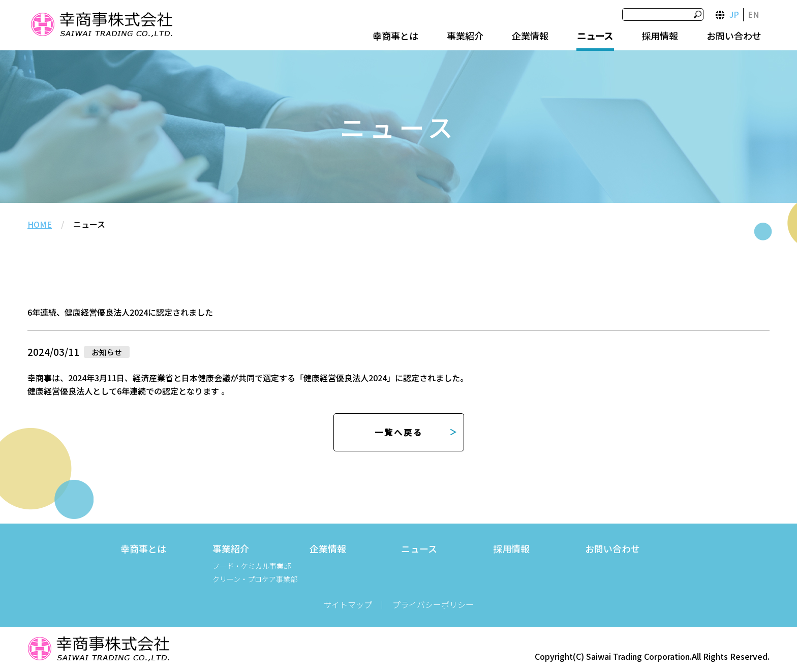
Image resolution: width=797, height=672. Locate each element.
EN (753, 14)
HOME (40, 224)
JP (734, 14)
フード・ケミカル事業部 (252, 566)
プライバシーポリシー (433, 604)
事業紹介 (465, 36)
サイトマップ (348, 604)
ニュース (595, 36)
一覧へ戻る (399, 432)
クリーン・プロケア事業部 (255, 579)
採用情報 (660, 36)
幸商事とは (395, 36)
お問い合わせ (734, 36)
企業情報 (530, 36)
